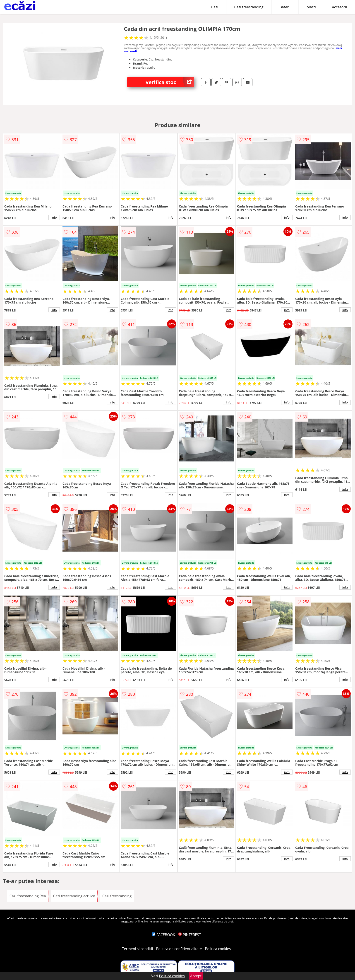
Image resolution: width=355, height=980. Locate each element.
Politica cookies (218, 949)
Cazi (215, 7)
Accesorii (339, 7)
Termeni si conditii (138, 949)
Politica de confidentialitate (179, 949)
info (54, 217)
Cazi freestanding (249, 7)
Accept (196, 976)
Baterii (285, 7)
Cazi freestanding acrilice (74, 896)
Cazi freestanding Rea (28, 896)
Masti (311, 7)
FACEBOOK (163, 935)
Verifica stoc (170, 82)
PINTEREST (189, 935)
